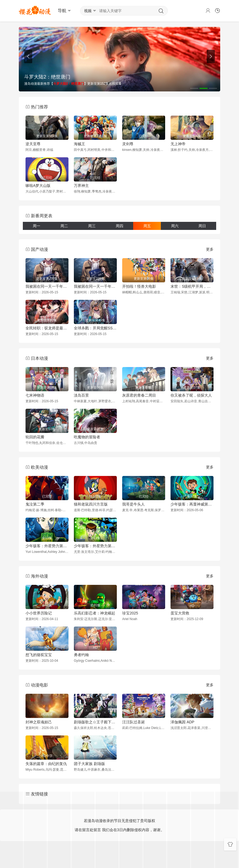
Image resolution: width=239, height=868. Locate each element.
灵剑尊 (128, 144)
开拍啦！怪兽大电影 (139, 286)
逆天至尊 (33, 144)
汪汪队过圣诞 (133, 722)
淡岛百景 (81, 395)
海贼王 (79, 144)
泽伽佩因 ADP (182, 722)
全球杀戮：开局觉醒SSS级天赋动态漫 (95, 328)
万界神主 (81, 186)
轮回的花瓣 (35, 437)
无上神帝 (178, 144)
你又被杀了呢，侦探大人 (191, 395)
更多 (210, 249)
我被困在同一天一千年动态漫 (47, 286)
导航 (64, 11)
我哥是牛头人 (133, 504)
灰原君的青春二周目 (139, 395)
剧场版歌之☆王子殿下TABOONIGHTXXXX (95, 722)
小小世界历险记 (39, 613)
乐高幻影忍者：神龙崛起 (95, 613)
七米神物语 (35, 395)
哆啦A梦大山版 (38, 186)
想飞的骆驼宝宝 (39, 655)
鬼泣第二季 (35, 504)
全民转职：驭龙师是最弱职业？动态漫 (47, 328)
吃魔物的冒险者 (87, 437)
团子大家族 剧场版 (89, 764)
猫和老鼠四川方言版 (91, 504)
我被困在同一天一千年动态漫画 (95, 286)
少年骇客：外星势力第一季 (47, 546)
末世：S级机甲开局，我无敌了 (192, 286)
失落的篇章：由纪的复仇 (46, 764)
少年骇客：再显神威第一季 (192, 504)
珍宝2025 (130, 613)
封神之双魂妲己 (39, 722)
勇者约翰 (81, 655)
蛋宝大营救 (180, 613)
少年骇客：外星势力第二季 (95, 546)
